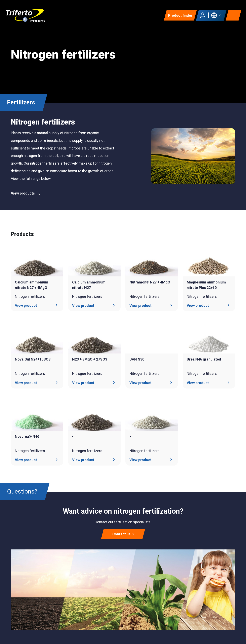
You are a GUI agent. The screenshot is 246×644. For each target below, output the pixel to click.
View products (26, 193)
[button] (216, 15)
